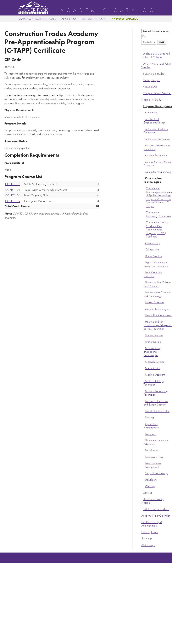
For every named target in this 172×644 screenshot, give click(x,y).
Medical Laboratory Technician (155, 393)
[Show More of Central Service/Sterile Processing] (144, 161)
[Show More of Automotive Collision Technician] (144, 129)
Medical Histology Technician (154, 383)
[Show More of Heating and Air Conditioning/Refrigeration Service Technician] (144, 321)
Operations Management (151, 426)
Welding (150, 486)
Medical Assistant (155, 375)
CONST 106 (13, 195)
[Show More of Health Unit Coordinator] (144, 315)
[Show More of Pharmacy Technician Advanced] (144, 440)
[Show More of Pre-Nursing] (144, 450)
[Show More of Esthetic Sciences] (144, 302)
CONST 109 (13, 201)
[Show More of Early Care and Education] (144, 272)
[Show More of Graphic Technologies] (144, 308)
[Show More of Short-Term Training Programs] (142, 499)
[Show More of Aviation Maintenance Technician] (144, 145)
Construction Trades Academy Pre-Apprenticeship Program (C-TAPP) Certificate (157, 229)
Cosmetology (152, 243)
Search (162, 42)
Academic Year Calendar (156, 516)
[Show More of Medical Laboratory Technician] (144, 391)
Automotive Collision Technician (156, 131)
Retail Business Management (152, 465)
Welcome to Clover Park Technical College (156, 55)
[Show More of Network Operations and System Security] (144, 401)
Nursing (149, 417)
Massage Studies (155, 362)
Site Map (147, 538)
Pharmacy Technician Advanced (156, 442)
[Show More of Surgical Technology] (144, 473)
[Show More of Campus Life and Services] (142, 93)
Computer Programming (158, 172)
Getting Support (152, 80)
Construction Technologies (153, 180)
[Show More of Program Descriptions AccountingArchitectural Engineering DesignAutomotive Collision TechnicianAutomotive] (142, 106)
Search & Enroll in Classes (37, 19)
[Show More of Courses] (142, 492)
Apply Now (69, 19)
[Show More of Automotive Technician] (144, 139)
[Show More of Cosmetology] (144, 243)
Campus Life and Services (157, 93)
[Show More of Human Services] (144, 335)
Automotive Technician (157, 139)
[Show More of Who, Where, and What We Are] (142, 63)
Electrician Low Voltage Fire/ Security (157, 284)
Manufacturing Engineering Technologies (152, 352)
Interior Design (153, 342)
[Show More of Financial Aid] (142, 86)
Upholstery (151, 480)
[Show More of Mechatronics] (144, 368)
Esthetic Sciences (154, 302)
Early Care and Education (153, 274)
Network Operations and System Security (156, 403)
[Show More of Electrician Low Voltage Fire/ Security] (144, 282)
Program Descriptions (157, 106)
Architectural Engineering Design (154, 121)
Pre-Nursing (152, 450)
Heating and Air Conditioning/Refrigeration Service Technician (158, 325)
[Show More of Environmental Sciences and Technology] (144, 292)
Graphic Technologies (157, 309)
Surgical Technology (156, 473)
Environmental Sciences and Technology (157, 294)
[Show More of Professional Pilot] (144, 457)
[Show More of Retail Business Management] (144, 463)
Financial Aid (150, 87)
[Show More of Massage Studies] (144, 361)
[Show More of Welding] (144, 486)
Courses (147, 493)
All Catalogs (148, 545)
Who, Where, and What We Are (156, 66)
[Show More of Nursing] (144, 417)
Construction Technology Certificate (158, 214)
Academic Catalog (109, 10)
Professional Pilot (154, 457)
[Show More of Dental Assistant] (144, 256)
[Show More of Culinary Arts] (144, 249)
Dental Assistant (154, 256)
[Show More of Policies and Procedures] (142, 509)
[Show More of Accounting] (144, 112)
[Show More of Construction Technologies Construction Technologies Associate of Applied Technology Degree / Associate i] (144, 178)
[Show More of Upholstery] (144, 479)
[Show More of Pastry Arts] (144, 434)
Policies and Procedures (156, 509)
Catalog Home (150, 532)
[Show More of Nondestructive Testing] (144, 411)
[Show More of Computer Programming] (144, 171)
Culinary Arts (152, 250)
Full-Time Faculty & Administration (152, 524)
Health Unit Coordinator (158, 315)
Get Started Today (94, 19)
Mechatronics (153, 368)
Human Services (154, 335)
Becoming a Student (154, 74)
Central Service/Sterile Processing (157, 164)
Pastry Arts (151, 434)
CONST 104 (13, 190)
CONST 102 (13, 184)
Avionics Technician (156, 155)
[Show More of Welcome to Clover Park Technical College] (142, 53)
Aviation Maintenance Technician (157, 147)
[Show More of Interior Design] (144, 341)
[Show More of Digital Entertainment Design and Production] (144, 262)
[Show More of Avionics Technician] (144, 155)
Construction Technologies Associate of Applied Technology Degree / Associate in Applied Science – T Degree (159, 197)
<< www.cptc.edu (125, 19)
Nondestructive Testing (158, 411)
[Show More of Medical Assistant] (144, 374)
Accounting (151, 112)
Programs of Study (151, 100)
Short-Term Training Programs (153, 501)
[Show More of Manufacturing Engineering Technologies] (144, 348)
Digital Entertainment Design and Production (156, 264)
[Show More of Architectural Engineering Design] (144, 119)
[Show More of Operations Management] (144, 424)
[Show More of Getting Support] (142, 80)
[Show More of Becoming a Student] (142, 73)
